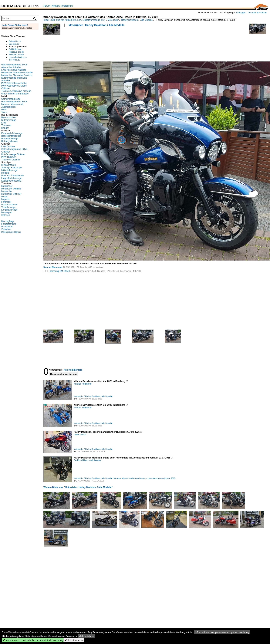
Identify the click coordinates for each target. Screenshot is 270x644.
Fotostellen (7, 227)
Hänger (5, 128)
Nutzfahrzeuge (9, 120)
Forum (47, 6)
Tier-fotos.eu (14, 60)
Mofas (4, 197)
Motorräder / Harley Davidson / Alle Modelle (96, 25)
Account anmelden (257, 13)
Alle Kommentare (73, 370)
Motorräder (113, 20)
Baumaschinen (9, 117)
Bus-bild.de (14, 44)
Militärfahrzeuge (9, 170)
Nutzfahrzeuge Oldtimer (13, 154)
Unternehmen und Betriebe (15, 94)
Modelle (5, 173)
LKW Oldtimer (8, 146)
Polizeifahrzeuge (10, 139)
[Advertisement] (112, 45)
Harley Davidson (130, 20)
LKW (4, 123)
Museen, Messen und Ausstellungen (12, 106)
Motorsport (7, 212)
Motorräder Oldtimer (11, 189)
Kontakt (56, 6)
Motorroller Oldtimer (11, 194)
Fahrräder (6, 202)
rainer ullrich (80, 435)
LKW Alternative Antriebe (14, 70)
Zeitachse (6, 229)
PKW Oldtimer (8, 157)
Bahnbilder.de (15, 41)
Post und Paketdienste (13, 176)
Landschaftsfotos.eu (18, 57)
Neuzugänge (8, 221)
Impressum (67, 6)
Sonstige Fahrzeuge (11, 168)
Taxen (4, 112)
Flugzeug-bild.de (16, 52)
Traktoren (6, 125)
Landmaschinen (9, 210)
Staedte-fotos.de (16, 54)
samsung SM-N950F (60, 271)
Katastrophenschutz (11, 181)
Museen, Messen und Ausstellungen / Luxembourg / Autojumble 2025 (144, 478)
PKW (4, 110)
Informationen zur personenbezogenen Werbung (222, 632)
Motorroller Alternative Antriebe (17, 75)
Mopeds (5, 199)
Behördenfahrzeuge (11, 136)
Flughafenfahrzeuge (11, 178)
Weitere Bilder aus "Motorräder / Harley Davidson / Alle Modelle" (78, 487)
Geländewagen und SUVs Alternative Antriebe (14, 66)
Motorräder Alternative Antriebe (17, 73)
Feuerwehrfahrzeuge (12, 133)
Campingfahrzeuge (11, 99)
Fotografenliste (9, 224)
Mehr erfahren (87, 636)
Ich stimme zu (74, 640)
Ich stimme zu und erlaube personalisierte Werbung (33, 640)
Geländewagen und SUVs (14, 102)
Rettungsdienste (10, 141)
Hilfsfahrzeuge (9, 165)
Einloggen (241, 13)
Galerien (6, 215)
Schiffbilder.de (15, 49)
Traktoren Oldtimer (11, 160)
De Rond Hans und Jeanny (87, 460)
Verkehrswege (8, 207)
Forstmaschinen (9, 205)
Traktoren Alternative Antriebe (16, 91)
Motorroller (7, 191)
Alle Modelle (146, 20)
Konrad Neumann (53, 267)
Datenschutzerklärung (11, 232)
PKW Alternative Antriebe (14, 83)
